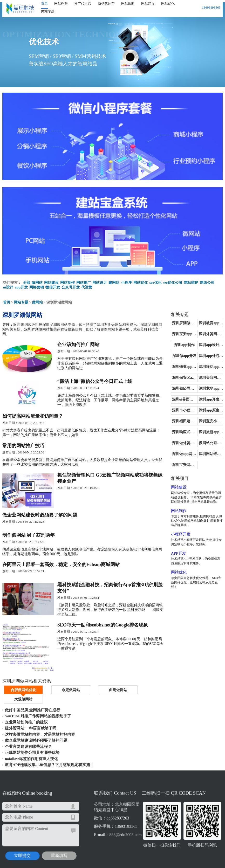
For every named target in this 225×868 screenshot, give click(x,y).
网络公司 (207, 281)
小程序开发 (170, 528)
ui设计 (8, 286)
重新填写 (50, 818)
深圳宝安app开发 (176, 333)
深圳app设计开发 (209, 344)
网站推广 (84, 281)
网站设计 (100, 281)
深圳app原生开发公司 (209, 409)
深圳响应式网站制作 (176, 431)
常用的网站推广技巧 (23, 449)
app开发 (21, 286)
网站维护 (191, 281)
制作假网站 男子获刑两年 (29, 542)
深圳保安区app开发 (176, 376)
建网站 (114, 281)
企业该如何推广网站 (81, 343)
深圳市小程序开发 (176, 409)
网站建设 (148, 4)
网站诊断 (128, 4)
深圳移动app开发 (209, 365)
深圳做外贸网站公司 (176, 442)
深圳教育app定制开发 (209, 322)
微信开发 (53, 286)
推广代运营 (83, 4)
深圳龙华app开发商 (209, 387)
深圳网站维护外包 (209, 453)
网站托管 (61, 4)
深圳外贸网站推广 (209, 333)
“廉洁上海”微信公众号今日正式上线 (97, 382)
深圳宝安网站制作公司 (176, 463)
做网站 (37, 281)
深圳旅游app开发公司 (209, 431)
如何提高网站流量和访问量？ (33, 418)
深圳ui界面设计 (176, 398)
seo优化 (156, 281)
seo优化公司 (173, 281)
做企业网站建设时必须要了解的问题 (40, 521)
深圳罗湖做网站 (176, 322)
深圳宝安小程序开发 (209, 420)
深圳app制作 (176, 344)
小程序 (126, 281)
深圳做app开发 (176, 354)
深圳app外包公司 (209, 354)
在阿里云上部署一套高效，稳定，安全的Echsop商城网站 (61, 573)
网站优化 (168, 4)
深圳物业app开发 (176, 365)
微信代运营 (106, 4)
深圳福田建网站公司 (176, 420)
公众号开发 (71, 286)
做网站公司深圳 (209, 442)
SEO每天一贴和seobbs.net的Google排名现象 (105, 636)
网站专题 (48, 11)
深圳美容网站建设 (209, 376)
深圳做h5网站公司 (176, 387)
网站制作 (67, 281)
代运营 (87, 286)
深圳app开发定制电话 (209, 398)
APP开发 (168, 547)
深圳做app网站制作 (176, 453)
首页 (44, 3)
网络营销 (37, 286)
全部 (26, 281)
